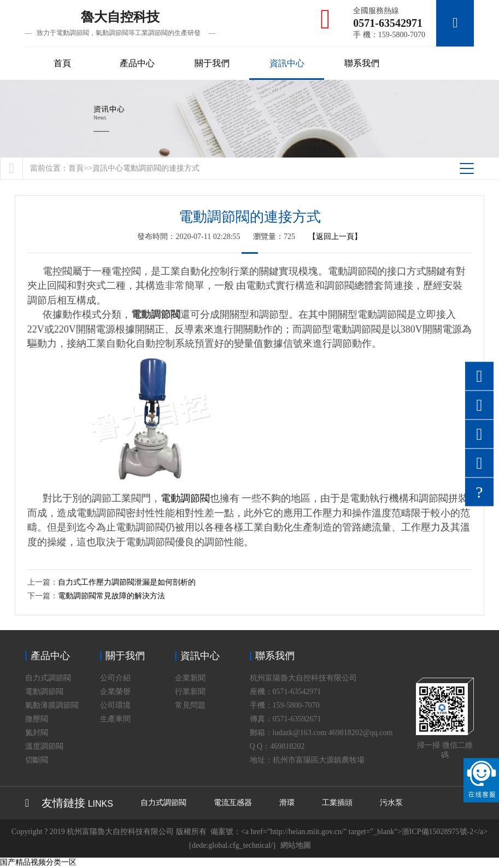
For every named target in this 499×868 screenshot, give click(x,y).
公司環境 (115, 706)
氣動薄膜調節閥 (52, 706)
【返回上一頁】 (335, 237)
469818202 (287, 747)
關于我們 (212, 63)
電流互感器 (233, 803)
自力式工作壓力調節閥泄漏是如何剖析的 (127, 583)
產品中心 (137, 63)
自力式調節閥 (48, 678)
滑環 (287, 803)
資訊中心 (287, 63)
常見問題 (190, 706)
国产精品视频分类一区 (38, 863)
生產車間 (115, 720)
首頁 (62, 63)
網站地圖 (296, 846)
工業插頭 (337, 803)
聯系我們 (362, 63)
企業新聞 (190, 678)
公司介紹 (115, 678)
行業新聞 (190, 692)
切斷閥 (37, 761)
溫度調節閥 (44, 747)
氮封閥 (37, 733)
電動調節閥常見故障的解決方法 (111, 596)
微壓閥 (37, 720)
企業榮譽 (115, 692)
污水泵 (391, 803)
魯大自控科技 (120, 24)
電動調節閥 (185, 499)
